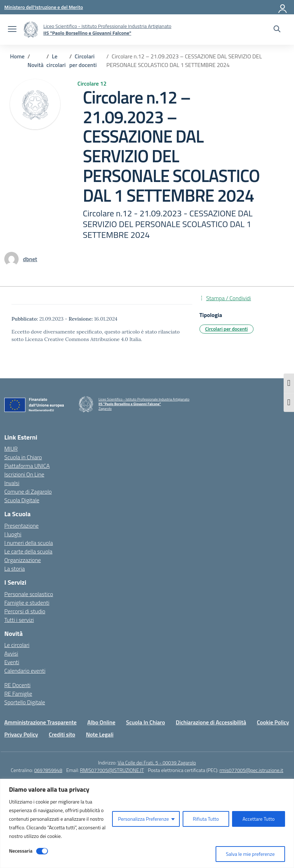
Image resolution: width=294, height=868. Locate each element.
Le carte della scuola (28, 551)
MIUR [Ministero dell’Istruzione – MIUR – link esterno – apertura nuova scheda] (11, 449)
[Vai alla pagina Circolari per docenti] (83, 61)
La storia (15, 569)
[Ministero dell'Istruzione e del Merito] (44, 7)
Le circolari (17, 645)
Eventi (12, 662)
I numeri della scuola (29, 543)
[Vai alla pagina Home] (17, 56)
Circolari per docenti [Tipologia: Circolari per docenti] (226, 329)
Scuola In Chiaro (146, 722)
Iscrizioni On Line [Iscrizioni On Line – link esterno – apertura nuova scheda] (24, 474)
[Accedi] (283, 7)
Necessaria (21, 851)
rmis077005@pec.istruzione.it (251, 770)
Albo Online (101, 722)
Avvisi (11, 653)
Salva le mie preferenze (250, 854)
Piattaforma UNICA (27, 466)
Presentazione (21, 526)
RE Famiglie (18, 694)
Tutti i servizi (19, 620)
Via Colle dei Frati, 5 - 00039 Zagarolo (157, 763)
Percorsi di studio (25, 611)
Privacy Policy (21, 734)
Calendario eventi (25, 671)
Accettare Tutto (259, 819)
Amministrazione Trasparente (40, 722)
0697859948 (48, 770)
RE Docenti (17, 685)
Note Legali (100, 734)
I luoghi (13, 534)
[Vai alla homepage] (31, 30)
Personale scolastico (29, 594)
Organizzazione (23, 560)
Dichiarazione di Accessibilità (211, 722)
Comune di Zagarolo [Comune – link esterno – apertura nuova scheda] (28, 491)
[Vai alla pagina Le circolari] (56, 61)
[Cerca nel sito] (277, 30)
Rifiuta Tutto (206, 819)
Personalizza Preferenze (143, 819)
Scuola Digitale (22, 500)
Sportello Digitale (25, 702)
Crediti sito (62, 734)
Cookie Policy (273, 722)
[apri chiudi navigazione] (12, 30)
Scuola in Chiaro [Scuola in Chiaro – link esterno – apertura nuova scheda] (23, 457)
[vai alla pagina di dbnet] (30, 259)
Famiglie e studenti (27, 603)
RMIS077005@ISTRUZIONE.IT (112, 770)
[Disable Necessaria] (42, 851)
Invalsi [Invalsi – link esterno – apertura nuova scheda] (12, 483)
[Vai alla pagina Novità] (36, 65)
